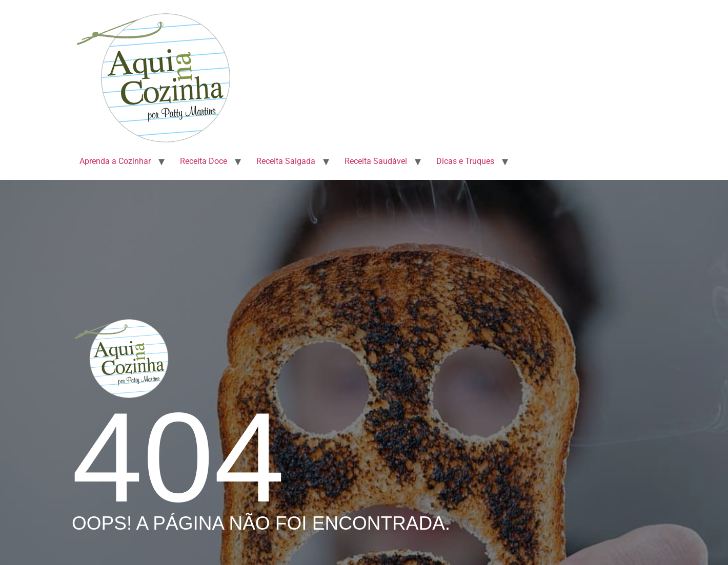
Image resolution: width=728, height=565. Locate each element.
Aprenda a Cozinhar (115, 161)
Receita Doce (204, 161)
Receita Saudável (376, 161)
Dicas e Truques (465, 161)
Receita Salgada (286, 161)
